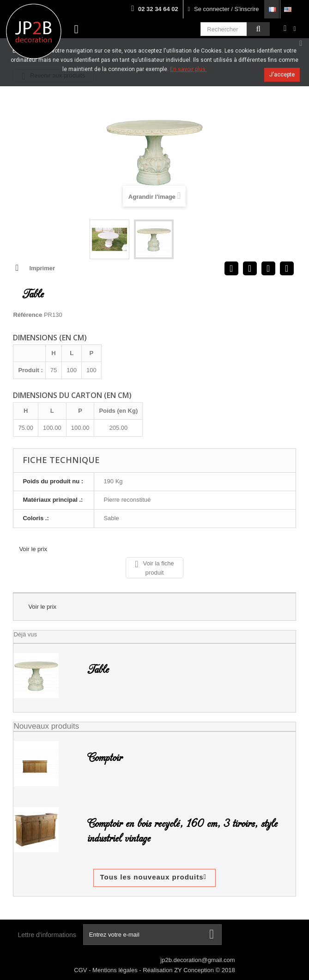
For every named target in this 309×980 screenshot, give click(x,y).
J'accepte (282, 75)
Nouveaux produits (46, 726)
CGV (81, 970)
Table (98, 670)
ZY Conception (195, 970)
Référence (27, 315)
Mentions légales (116, 970)
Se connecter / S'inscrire (224, 9)
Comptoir (105, 758)
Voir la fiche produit (154, 568)
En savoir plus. (188, 69)
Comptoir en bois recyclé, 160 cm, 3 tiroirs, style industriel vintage (182, 831)
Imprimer (42, 268)
